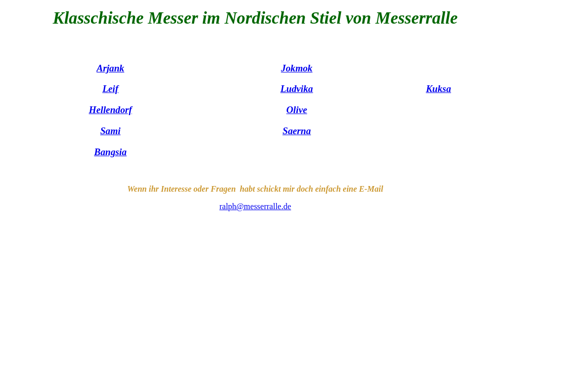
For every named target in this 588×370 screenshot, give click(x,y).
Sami (110, 131)
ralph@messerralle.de (255, 206)
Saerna (297, 131)
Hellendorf (110, 110)
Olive (297, 110)
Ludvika (297, 89)
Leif (110, 89)
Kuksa (438, 89)
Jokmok (297, 68)
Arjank (110, 68)
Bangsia (110, 152)
